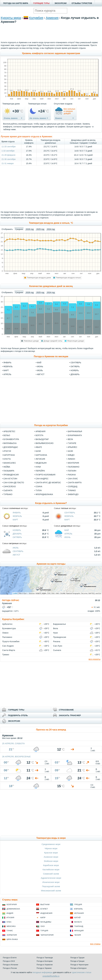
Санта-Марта (75, 483)
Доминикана (13, 909)
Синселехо (10, 486)
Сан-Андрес (42, 479)
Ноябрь (17, 530)
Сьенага (8, 490)
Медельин (41, 463)
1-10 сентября (8, 151)
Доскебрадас (11, 447)
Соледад (72, 486)
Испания (79, 913)
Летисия (40, 459)
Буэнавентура (11, 439)
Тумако (72, 490)
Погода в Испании (10, 965)
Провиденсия (11, 475)
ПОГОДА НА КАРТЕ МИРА (16, 3)
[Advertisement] (51, 36)
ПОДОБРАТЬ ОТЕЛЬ (18, 715)
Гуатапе (72, 443)
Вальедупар (42, 439)
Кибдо (71, 455)
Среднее (19, 229)
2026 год (30, 229)
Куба (9, 922)
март (6, 370)
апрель (7, 374)
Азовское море (51, 857)
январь (7, 363)
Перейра (40, 471)
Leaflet (15, 593)
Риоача (72, 475)
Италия (10, 918)
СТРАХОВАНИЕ (66, 710)
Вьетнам (45, 904)
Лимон (71, 459)
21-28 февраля (8, 155)
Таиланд (79, 926)
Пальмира (9, 471)
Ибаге (39, 447)
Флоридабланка (44, 494)
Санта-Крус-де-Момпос (48, 483)
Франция (79, 931)
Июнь (68, 537)
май (39, 363)
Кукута (7, 459)
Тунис (10, 931)
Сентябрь (70, 513)
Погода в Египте (10, 958)
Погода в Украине (44, 968)
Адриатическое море (51, 878)
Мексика (11, 926)
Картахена (41, 455)
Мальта (78, 922)
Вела (70, 439)
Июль (16, 548)
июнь (40, 366)
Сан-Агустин (10, 479)
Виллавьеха (10, 443)
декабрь (75, 374)
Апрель (68, 534)
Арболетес (9, 431)
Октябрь (17, 537)
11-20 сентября (9, 147)
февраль (8, 366)
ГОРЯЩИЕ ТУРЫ (41, 3)
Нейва (7, 467)
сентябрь (76, 363)
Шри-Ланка (12, 939)
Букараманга (75, 435)
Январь (17, 513)
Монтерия (73, 463)
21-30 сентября (9, 159)
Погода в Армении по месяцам (51, 356)
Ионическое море (51, 882)
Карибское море (51, 865)
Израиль (78, 909)
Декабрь (17, 534)
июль (40, 370)
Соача (39, 486)
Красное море (51, 853)
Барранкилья (75, 431)
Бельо (7, 435)
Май (67, 530)
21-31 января (8, 163)
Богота (39, 435)
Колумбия (36, 18)
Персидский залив (51, 886)
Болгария (12, 904)
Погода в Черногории (79, 965)
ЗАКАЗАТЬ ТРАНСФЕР (70, 715)
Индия (10, 913)
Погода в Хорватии (45, 965)
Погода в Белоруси (78, 968)
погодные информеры (43, 972)
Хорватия (12, 935)
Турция (44, 931)
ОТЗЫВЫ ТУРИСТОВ (82, 3)
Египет (44, 909)
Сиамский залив (51, 874)
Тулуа (39, 490)
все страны (95, 944)
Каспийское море (51, 869)
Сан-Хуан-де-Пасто (14, 483)
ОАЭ (43, 926)
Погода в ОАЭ (9, 961)
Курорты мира (11, 18)
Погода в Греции (77, 961)
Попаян (72, 471)
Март (15, 520)
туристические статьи (81, 972)
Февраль (17, 516)
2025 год (40, 229)
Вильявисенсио (45, 443)
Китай (77, 918)
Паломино (74, 467)
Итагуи (7, 451)
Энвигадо (73, 494)
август (41, 374)
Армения (52, 18)
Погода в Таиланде (45, 958)
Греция (78, 904)
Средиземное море (51, 844)
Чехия (78, 935)
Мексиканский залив (51, 891)
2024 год (51, 229)
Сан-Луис (73, 479)
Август (16, 555)
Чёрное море (51, 848)
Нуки (38, 467)
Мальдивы (46, 922)
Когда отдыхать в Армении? (51, 503)
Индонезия (46, 913)
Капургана (9, 455)
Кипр (43, 918)
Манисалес (10, 463)
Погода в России (10, 968)
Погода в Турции (77, 958)
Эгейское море (51, 861)
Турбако (8, 494)
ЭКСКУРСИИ (61, 3)
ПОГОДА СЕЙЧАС (11, 600)
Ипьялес (72, 447)
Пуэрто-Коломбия (46, 475)
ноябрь (75, 370)
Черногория (47, 935)
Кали (38, 451)
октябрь (75, 366)
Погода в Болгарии (45, 961)
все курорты (95, 659)
